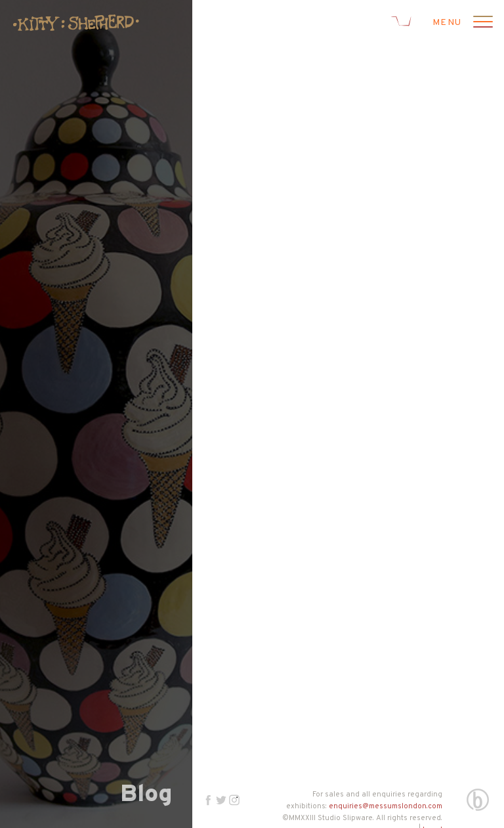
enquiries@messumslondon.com (386, 806)
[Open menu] (481, 23)
